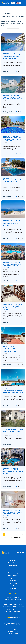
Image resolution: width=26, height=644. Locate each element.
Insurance (13, 588)
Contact (13, 568)
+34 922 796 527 (14, 615)
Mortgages (13, 581)
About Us (13, 560)
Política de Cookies (13, 633)
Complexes (13, 637)
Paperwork (13, 578)
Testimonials (13, 566)
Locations (13, 635)
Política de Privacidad (13, 631)
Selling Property (13, 576)
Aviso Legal (13, 630)
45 (11, 538)
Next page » (17, 538)
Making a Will (13, 583)
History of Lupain (13, 563)
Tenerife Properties (13, 558)
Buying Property (13, 573)
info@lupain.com (15, 617)
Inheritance (13, 586)
